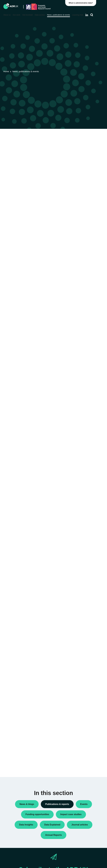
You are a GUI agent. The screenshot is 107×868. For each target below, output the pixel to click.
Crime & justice (86, 325)
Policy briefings (86, 170)
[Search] (92, 15)
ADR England (85, 232)
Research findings (87, 187)
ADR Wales (84, 256)
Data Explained (90, 410)
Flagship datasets (15, 150)
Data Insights (85, 157)
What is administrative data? (82, 3)
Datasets (83, 161)
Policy (82, 166)
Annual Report (85, 152)
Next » (67, 163)
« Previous (42, 163)
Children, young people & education (86, 310)
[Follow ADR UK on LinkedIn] (87, 15)
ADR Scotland (85, 244)
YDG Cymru (84, 269)
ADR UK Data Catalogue (53, 146)
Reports (83, 182)
